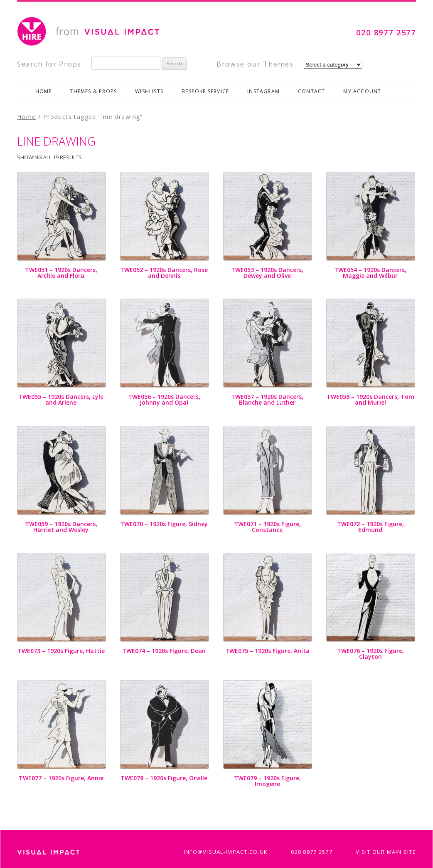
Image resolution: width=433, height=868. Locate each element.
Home (44, 91)
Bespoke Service (205, 91)
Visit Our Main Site (386, 852)
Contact (311, 91)
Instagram (263, 91)
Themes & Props (93, 91)
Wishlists (149, 91)
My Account (362, 91)
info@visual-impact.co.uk (226, 852)
